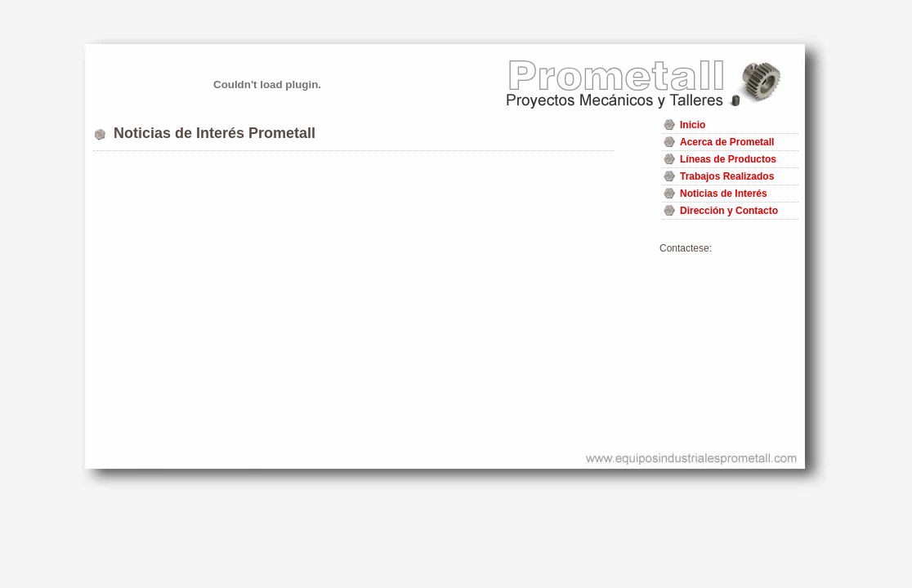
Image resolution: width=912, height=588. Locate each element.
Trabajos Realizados (727, 176)
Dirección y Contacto (729, 211)
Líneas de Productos (728, 159)
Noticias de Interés (724, 194)
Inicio (693, 125)
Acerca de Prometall (727, 142)
